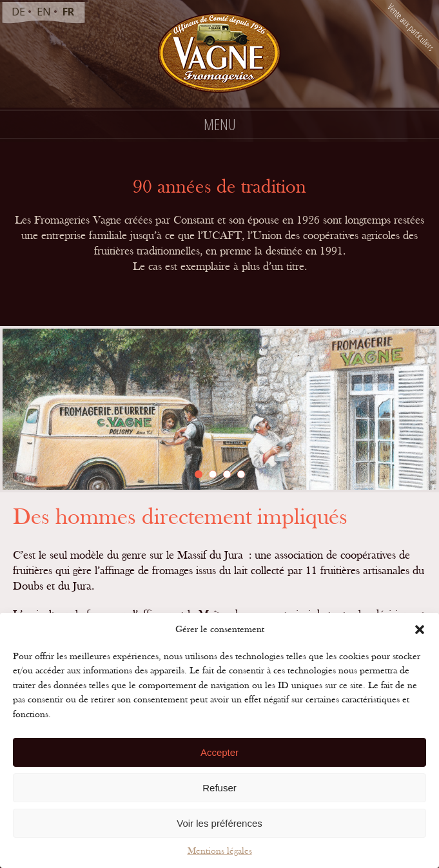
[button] (420, 630)
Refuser (219, 788)
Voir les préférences (219, 823)
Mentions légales (220, 851)
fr (68, 12)
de (18, 12)
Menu (220, 124)
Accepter (219, 752)
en (44, 12)
